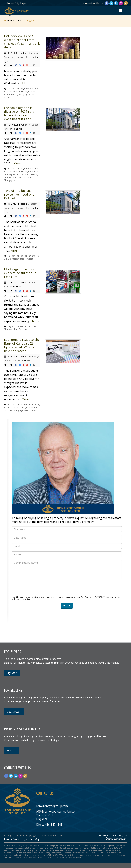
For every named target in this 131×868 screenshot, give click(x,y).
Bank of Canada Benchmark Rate (24, 256)
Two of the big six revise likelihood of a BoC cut (19, 194)
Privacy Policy (12, 839)
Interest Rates (11, 177)
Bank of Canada (16, 89)
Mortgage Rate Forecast (16, 329)
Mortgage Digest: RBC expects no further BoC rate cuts (21, 273)
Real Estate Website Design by (112, 835)
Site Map (35, 839)
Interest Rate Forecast (27, 174)
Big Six (24, 91)
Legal (24, 839)
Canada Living (18, 407)
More (26, 83)
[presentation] (38, 589)
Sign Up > (12, 673)
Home (11, 20)
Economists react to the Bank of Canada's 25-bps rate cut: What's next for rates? (22, 345)
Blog (20, 20)
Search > (12, 750)
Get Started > (14, 712)
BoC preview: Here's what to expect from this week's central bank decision (22, 42)
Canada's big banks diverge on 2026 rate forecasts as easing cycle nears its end (19, 113)
